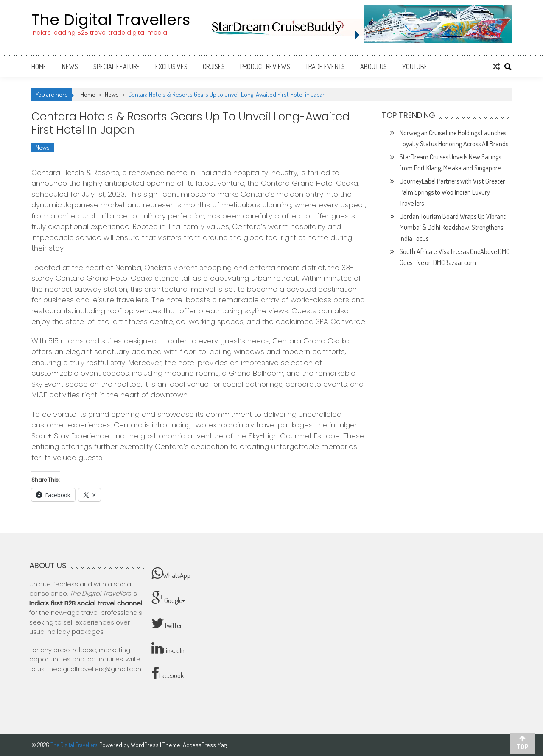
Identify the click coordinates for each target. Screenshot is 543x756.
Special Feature (117, 67)
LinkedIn (168, 648)
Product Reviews (265, 67)
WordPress (145, 745)
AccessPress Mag (205, 745)
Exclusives (171, 67)
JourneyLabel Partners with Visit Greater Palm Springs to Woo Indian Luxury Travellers (452, 192)
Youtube (415, 67)
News (70, 67)
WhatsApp (171, 573)
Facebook (168, 673)
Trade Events (325, 67)
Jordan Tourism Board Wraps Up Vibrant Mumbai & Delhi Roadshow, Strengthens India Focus (453, 227)
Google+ (168, 598)
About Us (374, 67)
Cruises (214, 67)
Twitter (167, 623)
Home (39, 67)
